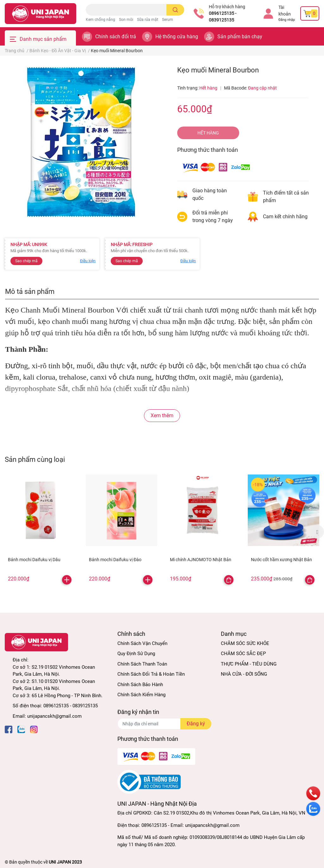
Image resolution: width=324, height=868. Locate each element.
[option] (40, 531)
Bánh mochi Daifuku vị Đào (115, 560)
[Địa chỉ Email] (164, 724)
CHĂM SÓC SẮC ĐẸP (243, 654)
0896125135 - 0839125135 (223, 17)
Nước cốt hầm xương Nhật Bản (281, 560)
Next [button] (317, 532)
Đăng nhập (287, 20)
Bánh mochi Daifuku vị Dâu (34, 560)
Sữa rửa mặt (148, 20)
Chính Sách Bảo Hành (140, 685)
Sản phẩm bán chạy (240, 37)
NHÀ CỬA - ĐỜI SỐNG (244, 674)
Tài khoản (285, 11)
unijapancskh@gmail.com (54, 716)
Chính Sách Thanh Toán (142, 664)
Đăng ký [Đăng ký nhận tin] (196, 724)
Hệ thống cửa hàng (177, 37)
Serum (168, 20)
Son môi (126, 20)
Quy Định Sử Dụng (136, 654)
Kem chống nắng (100, 20)
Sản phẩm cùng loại (35, 459)
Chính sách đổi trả (116, 37)
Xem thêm (162, 415)
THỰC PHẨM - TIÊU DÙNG (249, 664)
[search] (175, 10)
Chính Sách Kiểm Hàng (141, 695)
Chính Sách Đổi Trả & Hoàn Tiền (151, 674)
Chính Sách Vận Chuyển (142, 643)
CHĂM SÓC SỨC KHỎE (245, 643)
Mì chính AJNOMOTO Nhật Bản (201, 560)
